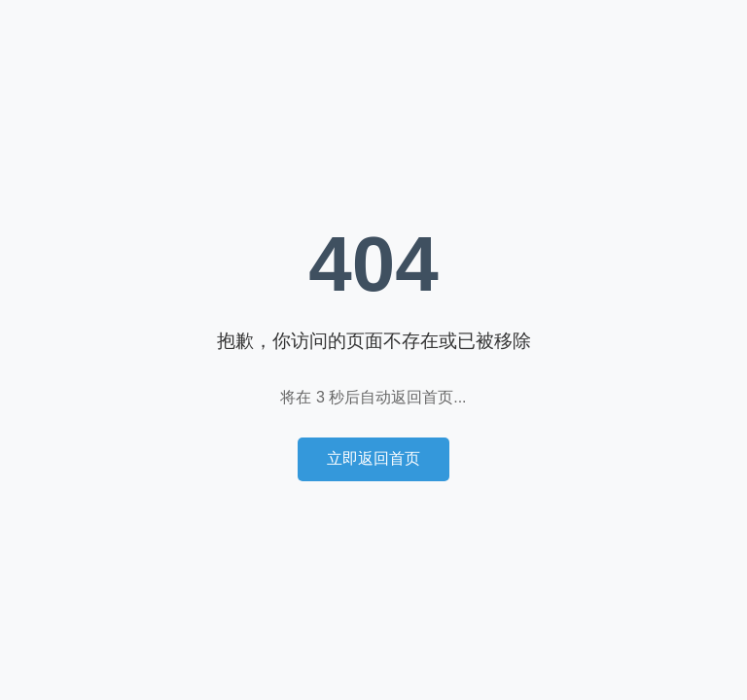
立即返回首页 (373, 458)
